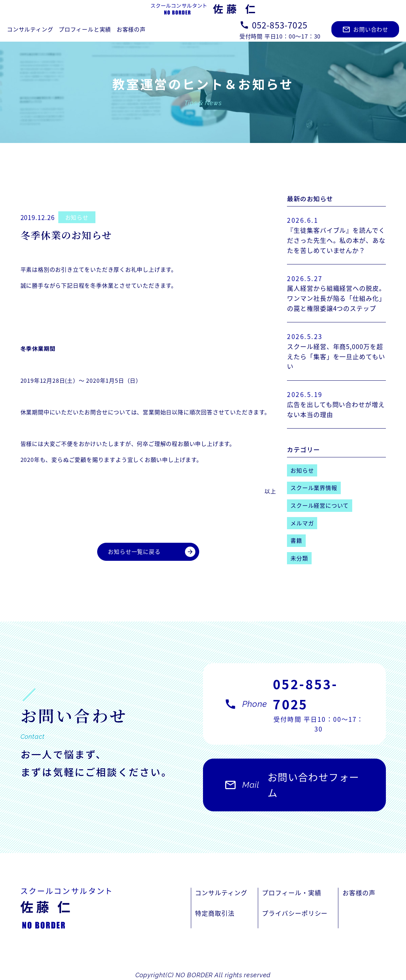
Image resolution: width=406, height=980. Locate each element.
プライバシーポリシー (295, 913)
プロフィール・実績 (291, 893)
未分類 (299, 558)
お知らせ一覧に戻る (151, 552)
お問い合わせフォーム (292, 789)
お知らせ (77, 217)
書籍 (296, 540)
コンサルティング (30, 29)
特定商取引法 (215, 913)
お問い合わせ (365, 29)
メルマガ (302, 523)
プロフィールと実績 (85, 29)
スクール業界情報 (314, 488)
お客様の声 (131, 29)
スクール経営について (320, 505)
